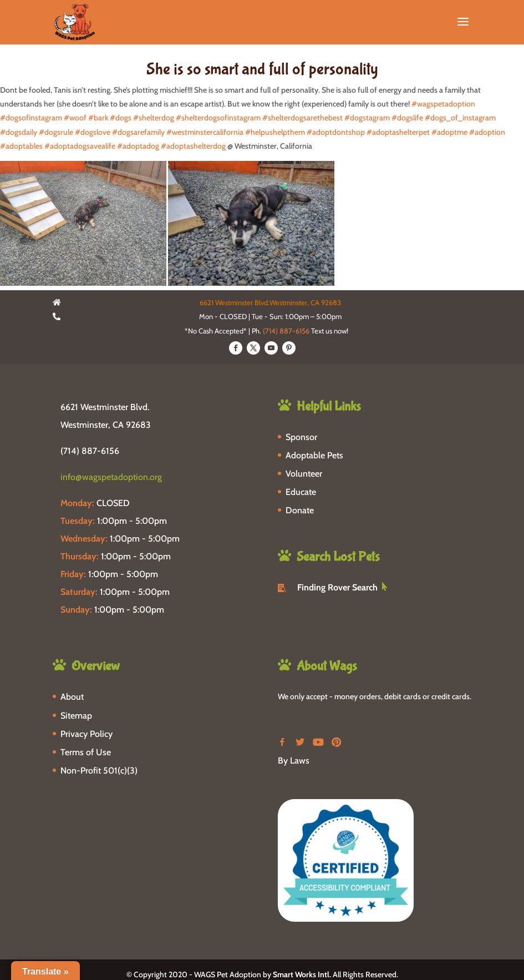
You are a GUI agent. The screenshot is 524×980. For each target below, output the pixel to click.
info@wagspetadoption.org (111, 477)
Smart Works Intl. (302, 974)
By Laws (294, 761)
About (72, 697)
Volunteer (304, 474)
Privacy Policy (87, 734)
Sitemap (76, 716)
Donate (300, 510)
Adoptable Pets (314, 455)
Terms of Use (86, 752)
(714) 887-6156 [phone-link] (90, 451)
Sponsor (301, 437)
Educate (301, 492)
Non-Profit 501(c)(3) (99, 771)
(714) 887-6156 (286, 331)
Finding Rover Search (337, 587)
